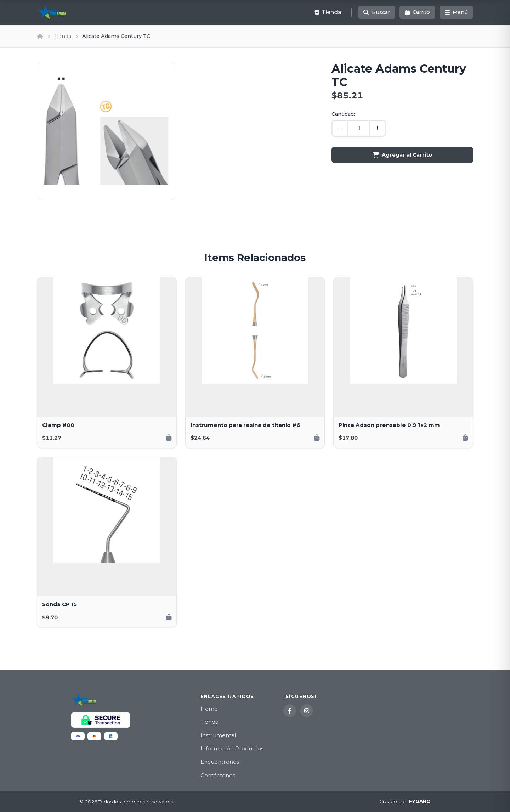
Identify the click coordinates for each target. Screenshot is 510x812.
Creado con (405, 802)
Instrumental (218, 735)
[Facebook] (290, 711)
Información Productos (232, 748)
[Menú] (456, 12)
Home (209, 709)
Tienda (63, 36)
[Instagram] (307, 711)
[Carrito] (417, 12)
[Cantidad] (359, 128)
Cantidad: (343, 114)
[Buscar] (377, 12)
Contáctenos (218, 775)
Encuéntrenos (220, 762)
